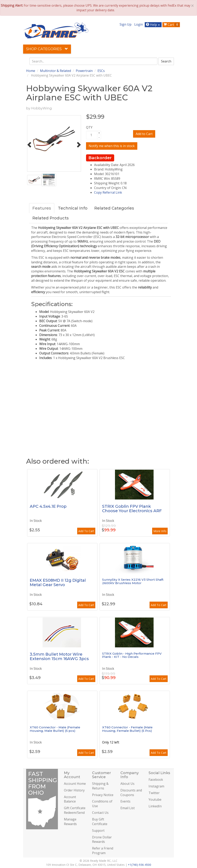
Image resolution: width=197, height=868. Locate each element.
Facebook (156, 780)
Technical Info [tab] (73, 208)
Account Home (75, 784)
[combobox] (93, 61)
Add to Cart (144, 134)
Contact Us (100, 813)
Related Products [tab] (51, 218)
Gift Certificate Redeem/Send (75, 810)
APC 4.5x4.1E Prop (48, 506)
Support (98, 831)
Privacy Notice (103, 795)
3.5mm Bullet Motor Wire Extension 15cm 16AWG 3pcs (59, 656)
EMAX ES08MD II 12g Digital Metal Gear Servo (58, 582)
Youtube (155, 799)
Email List (128, 808)
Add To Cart (86, 531)
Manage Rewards (70, 822)
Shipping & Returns (100, 786)
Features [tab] (42, 208)
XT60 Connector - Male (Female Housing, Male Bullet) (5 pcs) (55, 729)
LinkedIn (155, 806)
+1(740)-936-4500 (140, 865)
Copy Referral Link (108, 192)
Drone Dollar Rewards (102, 839)
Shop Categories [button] (47, 49)
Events (125, 801)
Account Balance (70, 799)
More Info (160, 531)
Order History (74, 790)
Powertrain (84, 71)
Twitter (154, 793)
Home (31, 71)
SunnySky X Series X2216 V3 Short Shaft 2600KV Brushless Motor (133, 581)
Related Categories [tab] (114, 208)
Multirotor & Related (55, 71)
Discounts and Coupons (131, 793)
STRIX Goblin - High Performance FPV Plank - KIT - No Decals (132, 655)
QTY (89, 127)
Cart (171, 25)
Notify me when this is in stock (112, 146)
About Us (127, 784)
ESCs (101, 71)
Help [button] (153, 25)
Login (139, 24)
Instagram (156, 786)
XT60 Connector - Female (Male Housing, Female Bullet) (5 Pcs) (127, 729)
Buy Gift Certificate (100, 822)
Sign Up (126, 24)
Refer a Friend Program (103, 851)
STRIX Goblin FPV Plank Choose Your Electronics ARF (132, 509)
